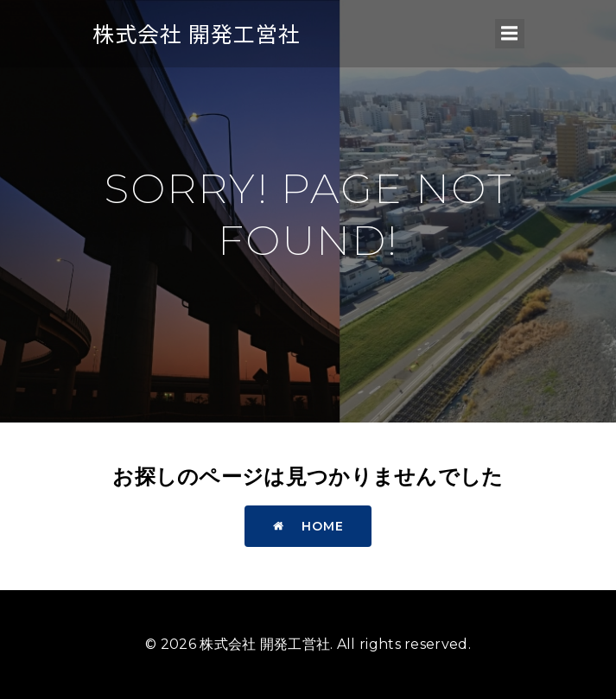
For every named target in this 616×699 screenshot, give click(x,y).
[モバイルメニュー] (510, 34)
